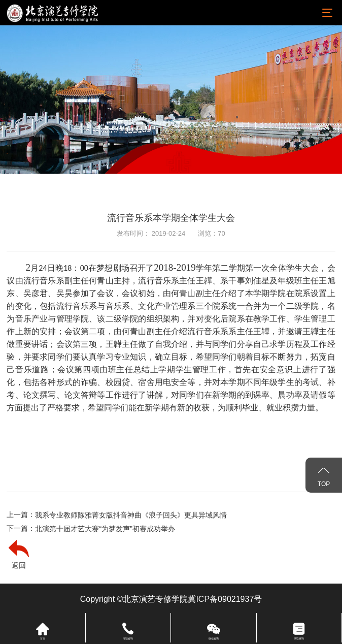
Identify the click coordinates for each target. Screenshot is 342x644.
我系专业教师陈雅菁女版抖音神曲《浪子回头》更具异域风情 (131, 515)
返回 (19, 565)
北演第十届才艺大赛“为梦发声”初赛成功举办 (105, 529)
